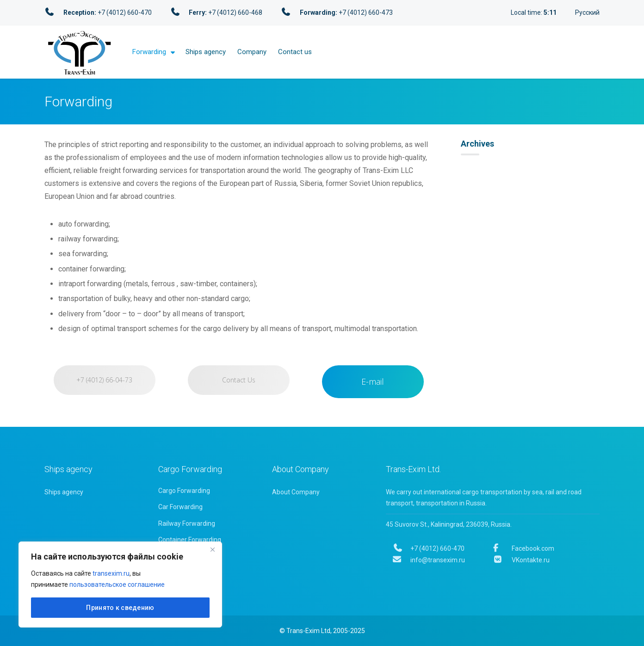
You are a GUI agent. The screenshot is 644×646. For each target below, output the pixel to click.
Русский (587, 12)
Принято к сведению (120, 608)
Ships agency (206, 52)
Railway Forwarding (187, 523)
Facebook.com (523, 548)
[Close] (212, 549)
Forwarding (149, 52)
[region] (120, 584)
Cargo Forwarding (184, 491)
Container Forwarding (190, 540)
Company (252, 52)
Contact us (295, 52)
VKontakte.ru (521, 560)
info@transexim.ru (429, 560)
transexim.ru (111, 573)
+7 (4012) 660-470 (429, 548)
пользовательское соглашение (117, 584)
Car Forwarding (180, 507)
